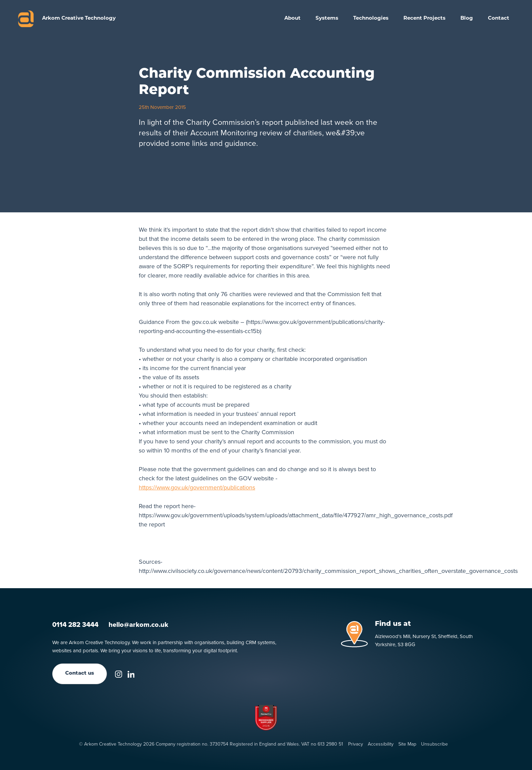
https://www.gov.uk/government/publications (197, 487)
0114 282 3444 (75, 624)
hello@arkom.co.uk (138, 624)
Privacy (356, 744)
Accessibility (381, 744)
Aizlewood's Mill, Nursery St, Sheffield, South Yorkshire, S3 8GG (424, 640)
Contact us (80, 673)
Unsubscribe (434, 744)
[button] (327, 19)
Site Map (407, 744)
